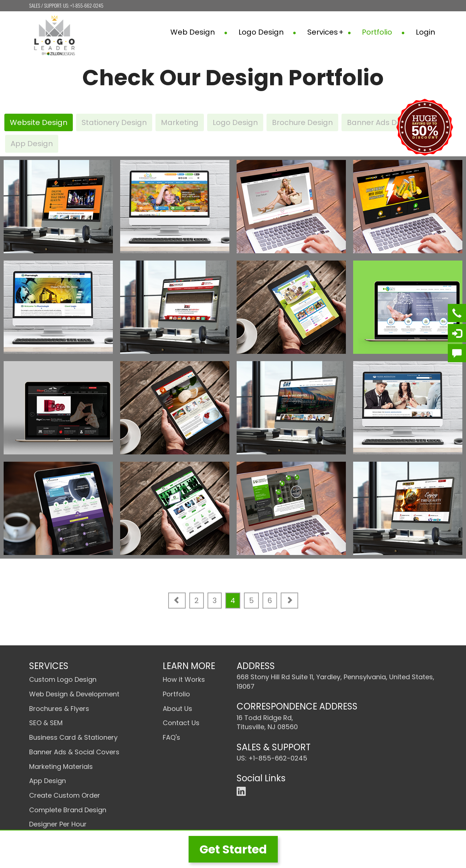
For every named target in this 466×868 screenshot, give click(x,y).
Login (425, 32)
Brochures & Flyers (59, 709)
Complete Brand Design (68, 810)
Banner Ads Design (382, 122)
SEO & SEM (46, 723)
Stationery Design (114, 122)
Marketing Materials (61, 767)
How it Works (184, 679)
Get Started (233, 849)
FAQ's (171, 737)
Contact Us (181, 723)
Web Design (199, 32)
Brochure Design (302, 122)
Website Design (39, 122)
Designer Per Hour (58, 824)
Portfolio (383, 32)
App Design (32, 144)
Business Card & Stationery (73, 737)
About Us (177, 709)
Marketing (180, 122)
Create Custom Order (65, 795)
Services (329, 32)
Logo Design (267, 32)
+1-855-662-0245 (87, 5)
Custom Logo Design (63, 679)
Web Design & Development (74, 694)
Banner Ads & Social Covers (74, 752)
